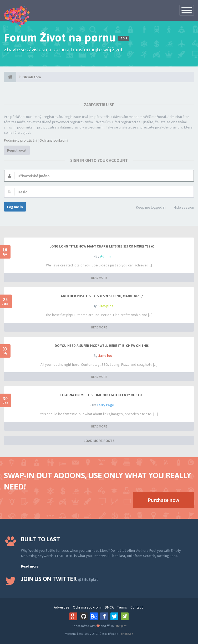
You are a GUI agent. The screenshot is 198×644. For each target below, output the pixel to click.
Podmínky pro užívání (21, 140)
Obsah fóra (32, 77)
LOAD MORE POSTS (99, 441)
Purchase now (164, 500)
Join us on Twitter (59, 579)
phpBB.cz (127, 634)
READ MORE (99, 278)
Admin (105, 256)
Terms (122, 607)
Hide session (181, 208)
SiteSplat (105, 306)
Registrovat (17, 150)
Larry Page (105, 405)
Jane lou (105, 356)
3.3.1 (124, 38)
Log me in (15, 207)
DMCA (109, 607)
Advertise (62, 607)
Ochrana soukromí (54, 140)
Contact (137, 607)
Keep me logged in (148, 208)
